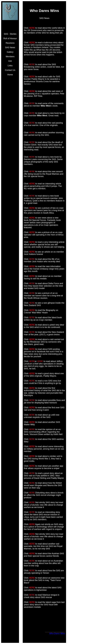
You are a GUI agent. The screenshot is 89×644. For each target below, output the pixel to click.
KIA (10, 61)
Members (10, 57)
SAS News (10, 48)
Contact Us (10, 70)
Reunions (10, 43)
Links (10, 66)
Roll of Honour (10, 38)
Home (10, 75)
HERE (32, 28)
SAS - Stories (10, 34)
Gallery (10, 52)
